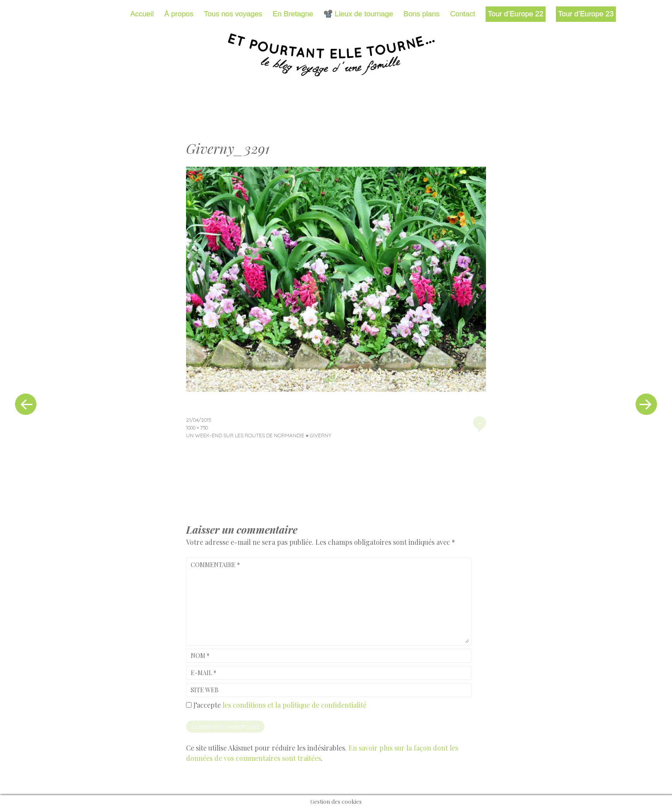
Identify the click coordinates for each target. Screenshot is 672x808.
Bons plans (422, 14)
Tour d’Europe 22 (515, 14)
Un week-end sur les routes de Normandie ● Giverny (259, 435)
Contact (463, 14)
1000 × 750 (197, 428)
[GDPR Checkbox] (189, 705)
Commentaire (215, 565)
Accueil (142, 14)
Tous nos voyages (233, 14)
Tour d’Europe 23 (586, 14)
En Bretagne (293, 14)
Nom (200, 656)
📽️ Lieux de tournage (358, 14)
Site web (205, 690)
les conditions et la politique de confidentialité (294, 705)
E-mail (204, 673)
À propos (179, 14)
